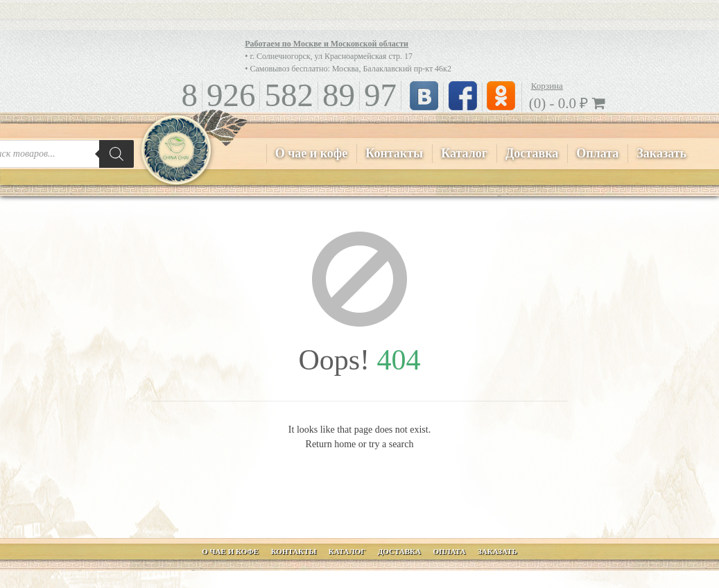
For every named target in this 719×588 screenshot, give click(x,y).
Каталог (464, 153)
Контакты (394, 153)
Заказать (661, 153)
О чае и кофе (312, 153)
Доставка (532, 153)
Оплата (597, 153)
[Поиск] (116, 154)
